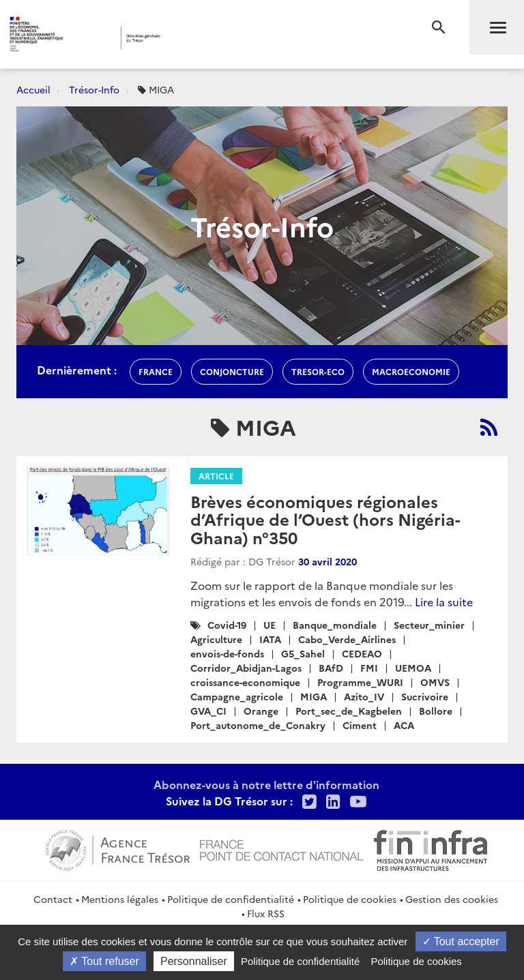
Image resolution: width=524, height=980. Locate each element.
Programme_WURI (360, 682)
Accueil (33, 89)
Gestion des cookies (452, 899)
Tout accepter (461, 941)
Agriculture (216, 639)
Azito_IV (364, 696)
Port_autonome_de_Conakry (258, 725)
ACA (404, 725)
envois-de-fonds (227, 653)
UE (270, 625)
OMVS (435, 682)
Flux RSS (266, 913)
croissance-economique (245, 682)
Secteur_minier (429, 625)
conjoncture (232, 371)
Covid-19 (227, 625)
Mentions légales (120, 899)
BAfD (331, 668)
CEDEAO (362, 653)
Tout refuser (104, 961)
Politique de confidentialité (231, 899)
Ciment (360, 725)
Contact (53, 899)
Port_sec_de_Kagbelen (349, 711)
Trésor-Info (94, 89)
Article (216, 476)
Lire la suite (444, 602)
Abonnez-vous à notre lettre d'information (266, 784)
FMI (369, 668)
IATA (270, 639)
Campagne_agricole (237, 696)
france (156, 371)
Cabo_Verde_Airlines (347, 639)
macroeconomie (411, 371)
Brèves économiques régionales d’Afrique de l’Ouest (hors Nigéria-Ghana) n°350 (325, 519)
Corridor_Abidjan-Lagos (246, 668)
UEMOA (413, 668)
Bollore (436, 711)
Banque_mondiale (335, 625)
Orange (261, 711)
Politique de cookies (350, 899)
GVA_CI (208, 711)
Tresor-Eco (318, 371)
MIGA (314, 696)
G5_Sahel (303, 653)
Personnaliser (194, 961)
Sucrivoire (425, 696)
